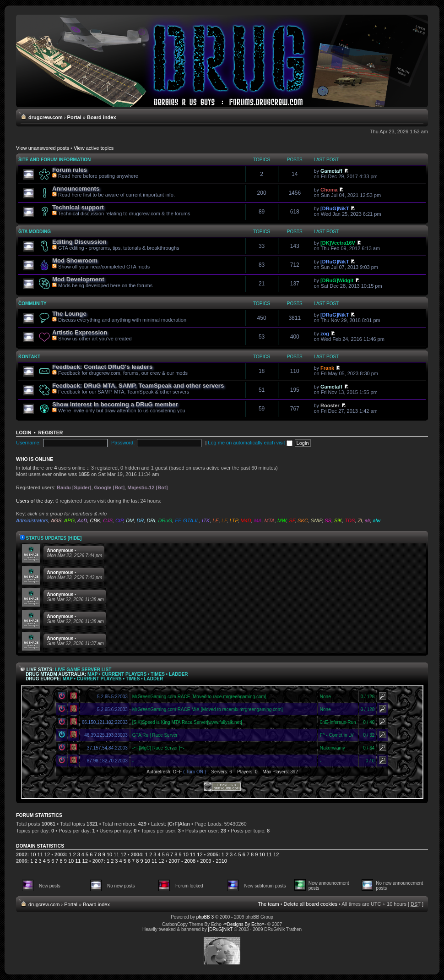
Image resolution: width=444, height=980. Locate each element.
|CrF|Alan (179, 824)
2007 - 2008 (182, 861)
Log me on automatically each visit (250, 443)
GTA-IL (191, 520)
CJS (108, 520)
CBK (95, 520)
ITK (206, 520)
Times (158, 674)
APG (69, 520)
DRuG (165, 520)
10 (33, 854)
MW (282, 520)
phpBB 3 (205, 917)
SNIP (316, 520)
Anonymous (60, 550)
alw (376, 520)
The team (268, 904)
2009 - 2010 (214, 861)
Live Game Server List (83, 670)
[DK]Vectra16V (338, 243)
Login (24, 433)
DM (130, 520)
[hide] (75, 538)
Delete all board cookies (311, 904)
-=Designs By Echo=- (245, 924)
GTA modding (35, 232)
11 (40, 854)
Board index (102, 117)
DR (140, 520)
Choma (329, 190)
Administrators (32, 520)
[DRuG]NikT (335, 208)
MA (258, 520)
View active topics (94, 148)
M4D (246, 520)
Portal (74, 117)
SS (328, 520)
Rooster (330, 405)
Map (92, 674)
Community (32, 304)
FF (178, 520)
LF (224, 520)
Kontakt (29, 357)
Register (51, 433)
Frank (327, 368)
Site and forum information (54, 160)
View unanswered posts (43, 148)
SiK (338, 520)
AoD (82, 520)
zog (325, 334)
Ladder (179, 674)
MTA (270, 520)
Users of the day (34, 501)
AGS (56, 520)
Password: (123, 443)
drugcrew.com (46, 117)
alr (368, 520)
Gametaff (331, 171)
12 (47, 854)
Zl (360, 520)
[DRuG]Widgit (337, 280)
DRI (151, 520)
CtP (119, 520)
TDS (350, 520)
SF (292, 520)
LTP (233, 520)
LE (215, 520)
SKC (303, 520)
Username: (28, 443)
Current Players (124, 674)
